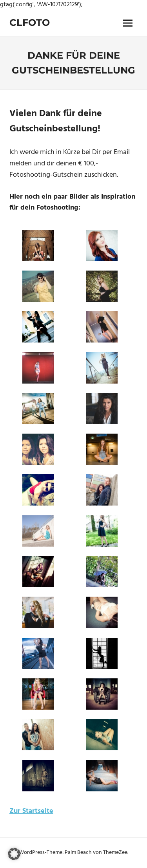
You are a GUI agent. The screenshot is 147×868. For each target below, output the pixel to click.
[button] (14, 854)
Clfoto (30, 22)
